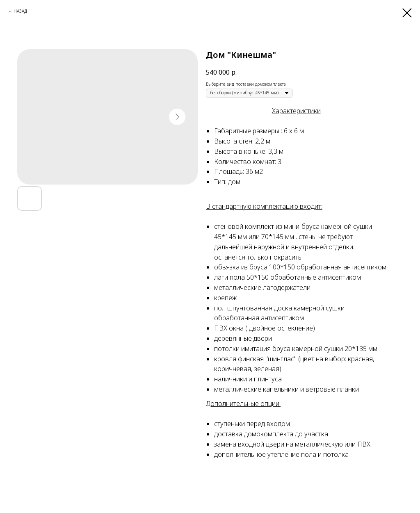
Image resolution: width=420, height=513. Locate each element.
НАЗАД (20, 11)
